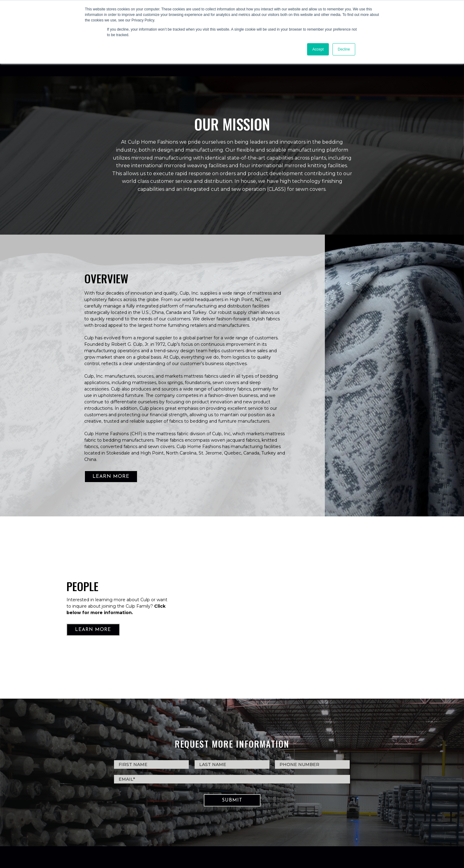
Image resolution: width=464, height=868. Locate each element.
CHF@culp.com (248, 813)
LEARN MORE (111, 433)
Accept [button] (318, 49)
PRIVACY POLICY (232, 835)
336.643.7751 (213, 813)
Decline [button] (344, 49)
